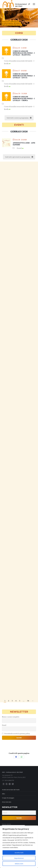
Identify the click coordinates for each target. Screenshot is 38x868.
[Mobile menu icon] (34, 4)
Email (4, 725)
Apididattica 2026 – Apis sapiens (24, 144)
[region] (19, 847)
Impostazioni (19, 858)
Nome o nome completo (11, 717)
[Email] (19, 813)
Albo (4, 794)
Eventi (20, 148)
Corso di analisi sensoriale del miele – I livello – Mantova (24, 53)
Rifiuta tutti (19, 864)
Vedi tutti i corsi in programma (19, 118)
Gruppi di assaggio (8, 798)
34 (28, 701)
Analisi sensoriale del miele (11, 790)
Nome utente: (7, 824)
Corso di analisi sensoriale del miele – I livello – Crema (24, 98)
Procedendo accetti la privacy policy (16, 733)
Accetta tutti (19, 853)
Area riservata (7, 802)
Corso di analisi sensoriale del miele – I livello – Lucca (24, 76)
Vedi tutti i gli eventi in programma (19, 157)
